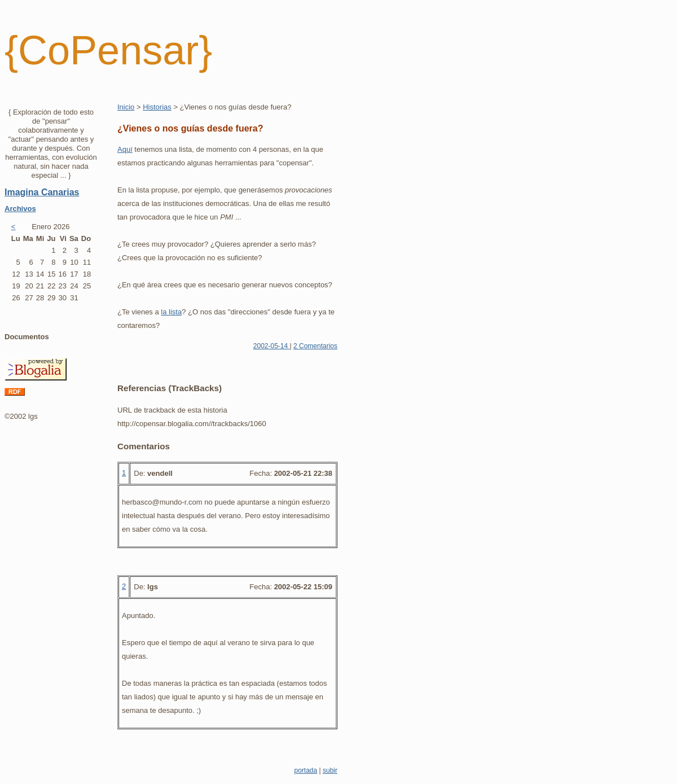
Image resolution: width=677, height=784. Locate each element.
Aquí (125, 149)
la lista (171, 312)
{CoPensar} (108, 50)
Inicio (126, 107)
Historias (157, 107)
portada (305, 770)
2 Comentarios (315, 346)
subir (330, 770)
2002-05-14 (272, 346)
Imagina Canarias (42, 192)
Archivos (20, 209)
